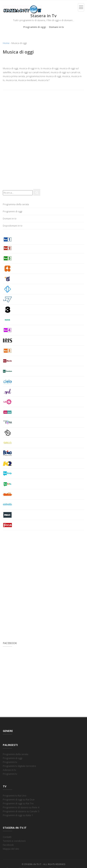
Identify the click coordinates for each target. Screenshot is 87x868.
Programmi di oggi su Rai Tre (18, 803)
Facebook (8, 845)
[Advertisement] (43, 141)
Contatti (7, 837)
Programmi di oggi (35, 27)
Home (6, 43)
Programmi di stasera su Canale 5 (21, 811)
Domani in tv (56, 27)
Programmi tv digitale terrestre (19, 766)
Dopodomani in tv (13, 226)
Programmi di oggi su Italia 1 (18, 815)
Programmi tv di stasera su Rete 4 (21, 807)
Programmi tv (10, 762)
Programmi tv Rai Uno (15, 796)
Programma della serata (16, 204)
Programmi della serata (15, 754)
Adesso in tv (9, 770)
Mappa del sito (11, 849)
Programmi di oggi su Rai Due (19, 799)
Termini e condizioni (14, 841)
